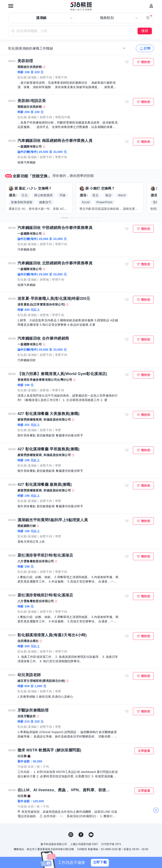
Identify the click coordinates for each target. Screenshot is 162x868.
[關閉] (118, 863)
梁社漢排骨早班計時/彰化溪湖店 (45, 555)
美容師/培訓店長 (32, 101)
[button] (65, 218)
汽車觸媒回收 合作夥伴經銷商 (43, 338)
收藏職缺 (127, 62)
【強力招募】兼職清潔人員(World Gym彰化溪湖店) (62, 374)
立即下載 (100, 862)
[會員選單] (151, 6)
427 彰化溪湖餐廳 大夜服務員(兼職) (49, 414)
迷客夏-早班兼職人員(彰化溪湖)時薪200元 (54, 299)
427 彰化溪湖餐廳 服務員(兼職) (45, 484)
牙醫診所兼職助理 (33, 710)
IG (71, 835)
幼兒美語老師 (29, 675)
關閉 (156, 810)
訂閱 (147, 48)
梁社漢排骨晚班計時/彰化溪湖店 (45, 595)
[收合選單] (124, 48)
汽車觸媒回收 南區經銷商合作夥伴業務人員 (55, 141)
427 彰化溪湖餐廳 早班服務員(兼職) (49, 449)
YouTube (91, 835)
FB (81, 835)
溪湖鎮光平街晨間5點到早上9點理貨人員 (53, 520)
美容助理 (25, 61)
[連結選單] (11, 6)
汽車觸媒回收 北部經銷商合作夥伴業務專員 (55, 263)
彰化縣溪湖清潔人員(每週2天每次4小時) (52, 635)
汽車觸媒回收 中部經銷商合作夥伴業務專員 (55, 228)
